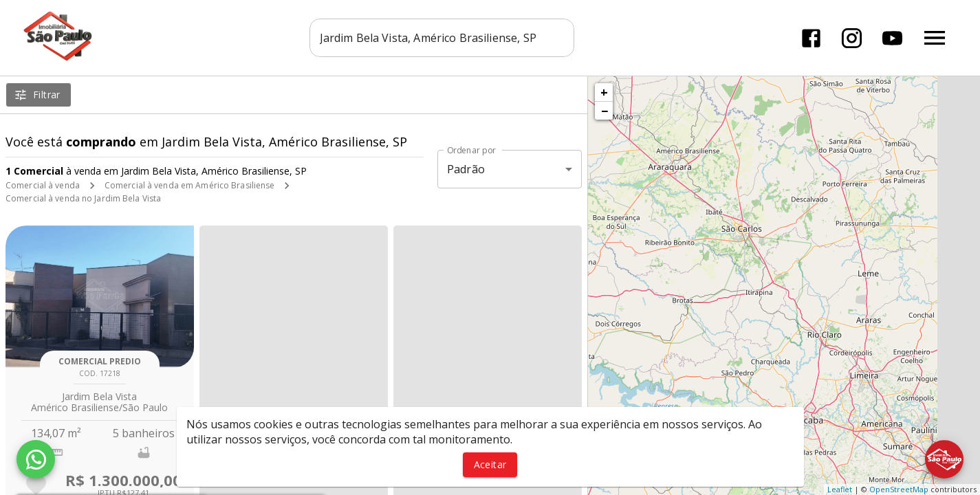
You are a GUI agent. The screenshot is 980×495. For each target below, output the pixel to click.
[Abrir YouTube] (892, 38)
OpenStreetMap (899, 489)
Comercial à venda (43, 185)
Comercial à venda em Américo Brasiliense (190, 185)
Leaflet (840, 489)
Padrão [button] (466, 169)
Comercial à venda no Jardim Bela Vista (83, 198)
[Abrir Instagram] (852, 38)
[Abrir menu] (935, 38)
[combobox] (442, 38)
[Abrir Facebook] (811, 38)
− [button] (605, 111)
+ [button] (604, 92)
